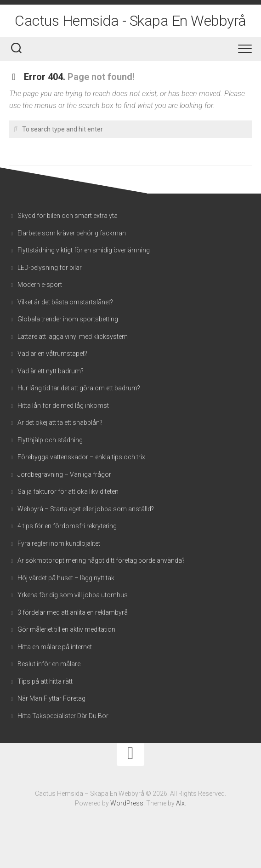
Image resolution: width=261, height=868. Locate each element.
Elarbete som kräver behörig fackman (72, 233)
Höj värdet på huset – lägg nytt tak (66, 578)
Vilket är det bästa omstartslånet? (65, 302)
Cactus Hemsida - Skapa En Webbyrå (130, 21)
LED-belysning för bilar (50, 268)
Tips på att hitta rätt (45, 681)
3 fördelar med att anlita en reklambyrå (73, 612)
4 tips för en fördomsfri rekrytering (67, 526)
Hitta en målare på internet (55, 647)
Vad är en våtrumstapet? (52, 354)
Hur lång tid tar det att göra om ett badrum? (79, 388)
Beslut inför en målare (49, 664)
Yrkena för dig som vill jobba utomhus (73, 595)
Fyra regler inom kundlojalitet (59, 543)
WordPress (127, 803)
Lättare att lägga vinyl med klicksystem (73, 337)
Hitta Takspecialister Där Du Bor (63, 716)
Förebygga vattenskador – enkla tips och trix (82, 457)
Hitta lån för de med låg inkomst (63, 405)
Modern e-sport (40, 285)
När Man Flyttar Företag (51, 698)
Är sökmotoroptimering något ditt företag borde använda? (101, 560)
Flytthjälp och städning (51, 440)
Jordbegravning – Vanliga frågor (64, 474)
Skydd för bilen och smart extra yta (68, 216)
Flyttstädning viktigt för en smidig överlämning (84, 250)
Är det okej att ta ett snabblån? (60, 423)
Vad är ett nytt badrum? (51, 371)
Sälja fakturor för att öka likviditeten (68, 491)
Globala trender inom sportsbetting (68, 319)
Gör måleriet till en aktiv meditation (66, 629)
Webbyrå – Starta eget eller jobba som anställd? (86, 509)
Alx (180, 803)
